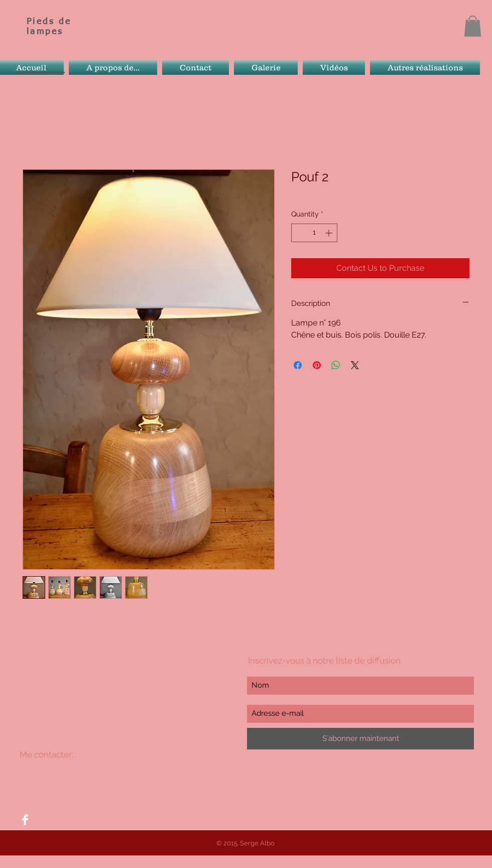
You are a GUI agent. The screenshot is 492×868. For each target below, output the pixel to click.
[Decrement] (299, 233)
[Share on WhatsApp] (336, 365)
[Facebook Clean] (25, 820)
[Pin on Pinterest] (317, 365)
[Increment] (330, 233)
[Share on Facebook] (298, 365)
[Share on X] (355, 365)
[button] (473, 26)
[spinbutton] (314, 233)
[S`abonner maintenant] (360, 739)
